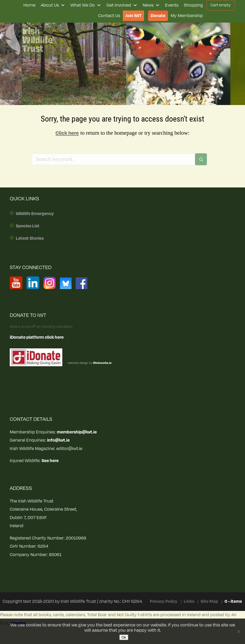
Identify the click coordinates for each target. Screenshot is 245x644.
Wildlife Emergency (35, 214)
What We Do (86, 5)
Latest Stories (30, 238)
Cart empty (221, 5)
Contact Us (109, 16)
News (151, 5)
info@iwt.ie (58, 440)
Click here (67, 133)
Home (29, 5)
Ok (124, 637)
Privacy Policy (164, 601)
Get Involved (122, 5)
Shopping (193, 5)
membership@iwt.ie (77, 432)
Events (172, 5)
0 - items (233, 601)
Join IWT (133, 16)
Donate (158, 16)
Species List (28, 226)
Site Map (209, 601)
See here (50, 461)
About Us (53, 5)
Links (189, 601)
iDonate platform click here (37, 337)
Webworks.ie (102, 363)
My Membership (187, 16)
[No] (238, 631)
